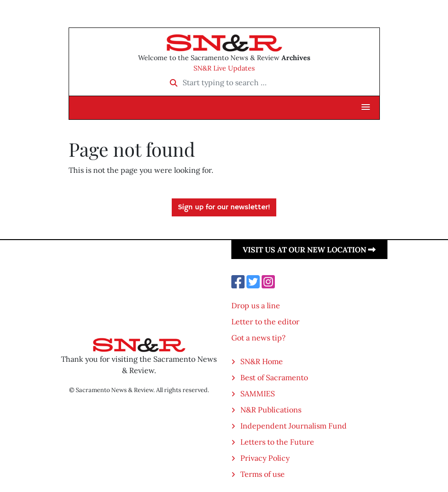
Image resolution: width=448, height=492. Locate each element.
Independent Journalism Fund (294, 426)
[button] (366, 107)
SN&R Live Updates (224, 68)
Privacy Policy (265, 458)
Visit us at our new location (309, 250)
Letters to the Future (277, 442)
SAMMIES (258, 394)
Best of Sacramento (274, 377)
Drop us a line (256, 305)
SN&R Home (262, 361)
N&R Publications (271, 410)
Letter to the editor (265, 322)
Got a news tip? (259, 338)
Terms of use (263, 474)
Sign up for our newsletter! (224, 207)
